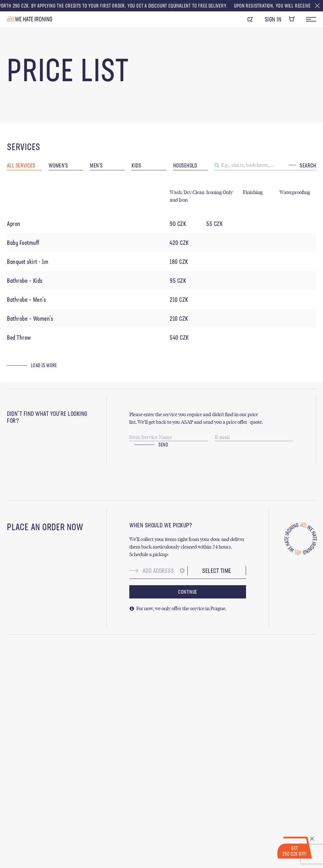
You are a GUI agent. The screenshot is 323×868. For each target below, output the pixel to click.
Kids (136, 166)
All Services (21, 166)
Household (185, 166)
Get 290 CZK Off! (295, 852)
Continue (188, 592)
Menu (311, 19)
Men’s (96, 166)
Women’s (58, 166)
